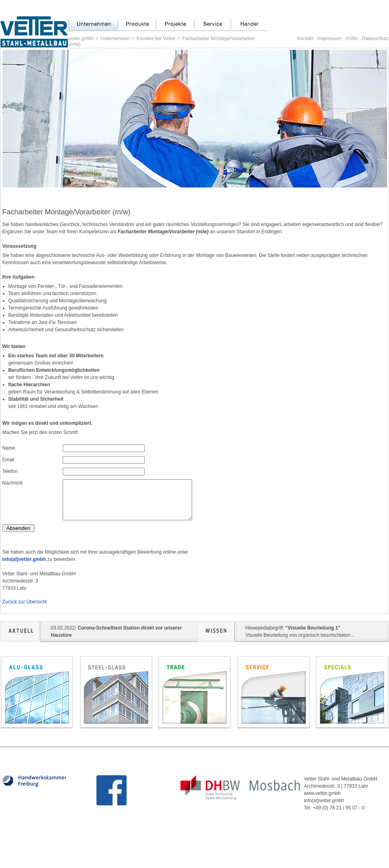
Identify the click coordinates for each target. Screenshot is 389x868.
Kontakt (305, 39)
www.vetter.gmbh (322, 793)
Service (212, 25)
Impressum (329, 39)
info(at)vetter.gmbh (24, 559)
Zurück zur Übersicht (25, 602)
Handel (249, 25)
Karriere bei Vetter (156, 39)
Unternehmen (93, 25)
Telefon (10, 471)
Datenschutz (376, 39)
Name (9, 448)
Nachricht (13, 483)
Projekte (175, 25)
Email (8, 460)
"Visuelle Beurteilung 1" (313, 628)
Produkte (137, 25)
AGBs (351, 39)
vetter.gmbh (81, 39)
